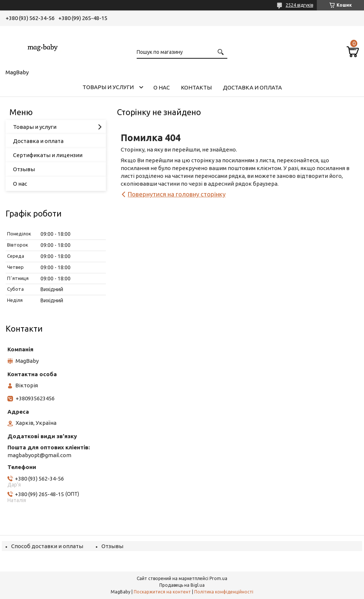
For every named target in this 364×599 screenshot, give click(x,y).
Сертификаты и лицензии (48, 155)
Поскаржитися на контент (162, 592)
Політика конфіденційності (224, 592)
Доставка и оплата (252, 87)
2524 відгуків (299, 5)
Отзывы (24, 169)
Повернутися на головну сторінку (177, 194)
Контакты (196, 87)
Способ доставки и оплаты (47, 546)
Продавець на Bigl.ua (182, 585)
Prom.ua (218, 578)
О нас (162, 87)
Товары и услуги (108, 87)
